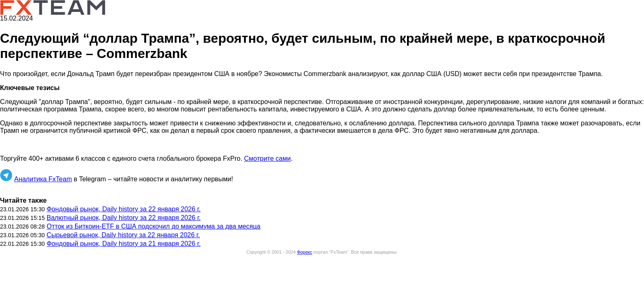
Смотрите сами (267, 158)
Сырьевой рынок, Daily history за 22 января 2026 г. (123, 235)
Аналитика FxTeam (43, 179)
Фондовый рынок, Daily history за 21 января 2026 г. (123, 244)
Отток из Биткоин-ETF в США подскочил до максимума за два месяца (153, 226)
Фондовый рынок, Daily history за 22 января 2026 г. (123, 209)
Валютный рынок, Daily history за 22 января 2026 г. (123, 218)
